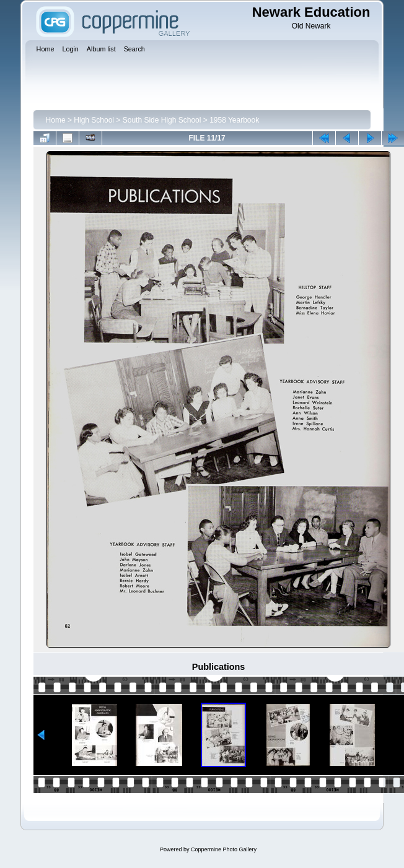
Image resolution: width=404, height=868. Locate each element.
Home (56, 120)
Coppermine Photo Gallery (224, 849)
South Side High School (162, 120)
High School (94, 120)
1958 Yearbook (234, 120)
